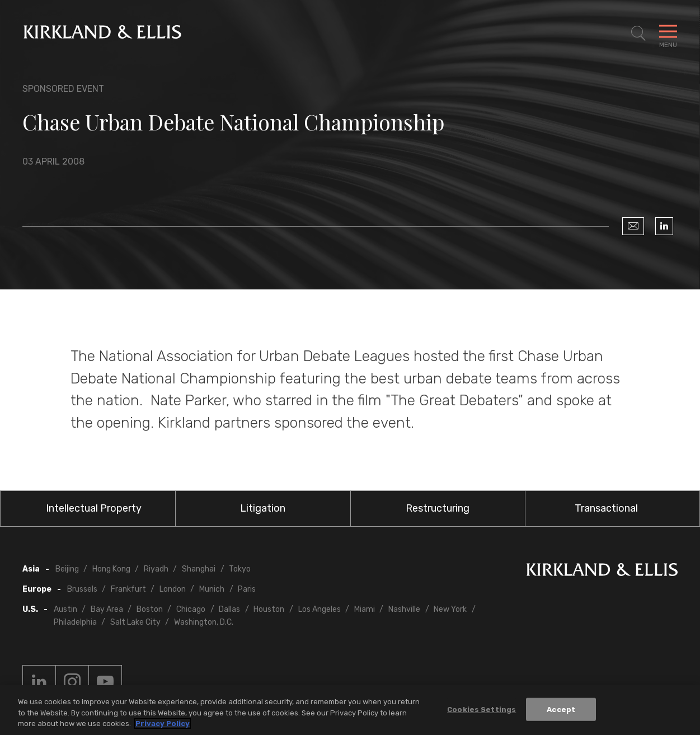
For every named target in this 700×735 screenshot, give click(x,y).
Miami (365, 609)
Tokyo (240, 569)
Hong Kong (111, 569)
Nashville (404, 609)
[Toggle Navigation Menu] (668, 34)
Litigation (263, 508)
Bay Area (107, 609)
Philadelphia (75, 622)
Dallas (229, 609)
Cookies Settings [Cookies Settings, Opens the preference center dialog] (481, 709)
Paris (247, 589)
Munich (212, 589)
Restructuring (438, 508)
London (173, 589)
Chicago (191, 609)
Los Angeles (320, 609)
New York (450, 609)
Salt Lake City (135, 622)
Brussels (82, 589)
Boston (150, 609)
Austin (65, 609)
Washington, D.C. (204, 622)
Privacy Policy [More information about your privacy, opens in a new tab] (163, 724)
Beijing (67, 569)
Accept (561, 709)
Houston (269, 609)
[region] (350, 710)
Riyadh (156, 569)
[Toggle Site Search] (638, 34)
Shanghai (199, 569)
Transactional (606, 508)
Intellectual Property (94, 508)
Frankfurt (128, 589)
